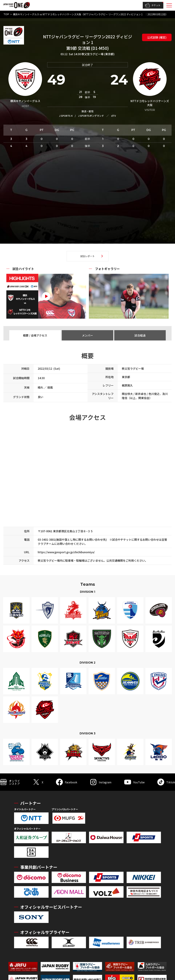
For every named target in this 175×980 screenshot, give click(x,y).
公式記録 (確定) (157, 37)
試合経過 (140, 335)
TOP (6, 14)
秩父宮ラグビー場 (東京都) (98, 54)
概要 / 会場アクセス (35, 335)
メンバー (87, 335)
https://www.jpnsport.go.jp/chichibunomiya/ (66, 552)
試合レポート (87, 256)
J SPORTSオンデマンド (91, 116)
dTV (113, 116)
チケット (153, 5)
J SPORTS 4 (66, 116)
